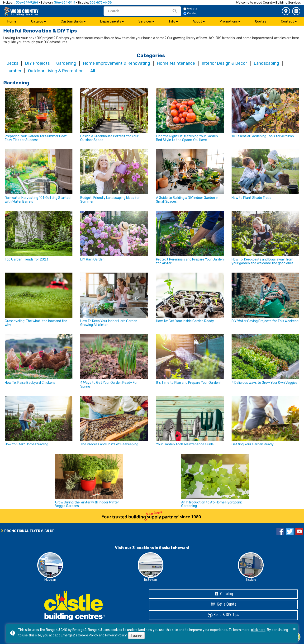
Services (145, 21)
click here (258, 630)
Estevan (151, 580)
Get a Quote (223, 604)
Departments (111, 21)
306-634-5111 (65, 2)
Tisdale (251, 580)
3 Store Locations (286, 11)
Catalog (296, 11)
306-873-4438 (101, 2)
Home (12, 21)
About (197, 21)
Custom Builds (72, 21)
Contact (287, 21)
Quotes (261, 21)
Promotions (229, 21)
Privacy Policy (116, 635)
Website (190, 9)
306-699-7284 (27, 2)
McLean (50, 580)
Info (172, 21)
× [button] (294, 629)
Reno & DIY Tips (223, 615)
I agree (137, 635)
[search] (140, 11)
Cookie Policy (88, 635)
